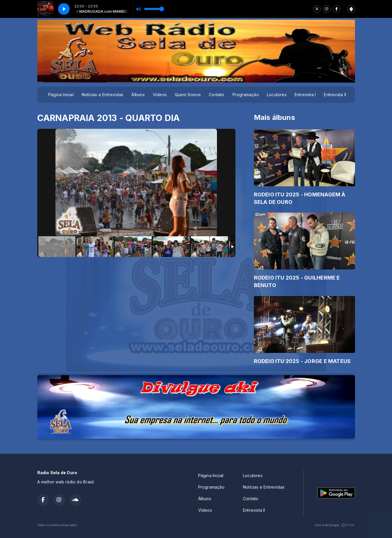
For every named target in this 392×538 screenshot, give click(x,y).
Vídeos (160, 95)
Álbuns (138, 95)
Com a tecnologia (335, 525)
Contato (217, 95)
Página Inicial (61, 95)
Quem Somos (188, 95)
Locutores (277, 95)
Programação (246, 95)
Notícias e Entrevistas (103, 95)
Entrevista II (335, 95)
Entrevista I (305, 95)
